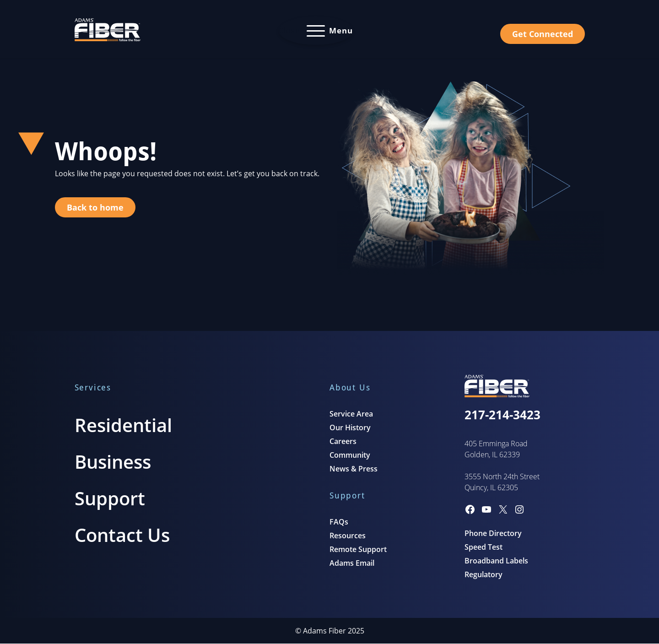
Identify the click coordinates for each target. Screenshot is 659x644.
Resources (348, 536)
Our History (350, 428)
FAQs (339, 522)
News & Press (354, 469)
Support (110, 498)
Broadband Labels (496, 561)
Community (350, 455)
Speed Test (483, 547)
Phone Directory (493, 533)
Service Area (351, 414)
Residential (123, 425)
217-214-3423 (502, 415)
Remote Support (358, 549)
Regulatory (483, 574)
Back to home (95, 207)
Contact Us (122, 535)
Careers (343, 441)
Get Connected (543, 34)
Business (113, 462)
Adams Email (352, 563)
